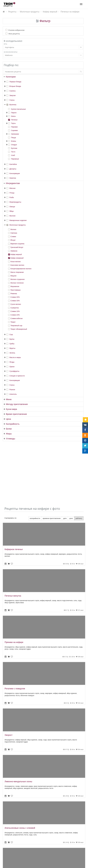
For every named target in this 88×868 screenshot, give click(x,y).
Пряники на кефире (14, 580)
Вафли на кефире (13, 812)
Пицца (14, 138)
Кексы (13, 116)
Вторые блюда (15, 86)
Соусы (12, 100)
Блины (14, 141)
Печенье (14, 120)
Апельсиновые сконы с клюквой (20, 766)
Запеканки (15, 134)
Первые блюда (15, 82)
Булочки (14, 148)
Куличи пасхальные (18, 109)
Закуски (12, 95)
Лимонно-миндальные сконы (18, 720)
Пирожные (15, 159)
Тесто (13, 152)
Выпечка (13, 105)
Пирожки (14, 127)
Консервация (15, 173)
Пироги (14, 113)
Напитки (13, 178)
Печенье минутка (13, 534)
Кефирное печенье (14, 487)
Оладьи (14, 145)
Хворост (9, 673)
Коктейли (13, 164)
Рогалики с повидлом (15, 627)
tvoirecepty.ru (80, 865)
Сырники (14, 130)
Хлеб (13, 155)
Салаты (12, 91)
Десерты (13, 169)
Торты (13, 123)
